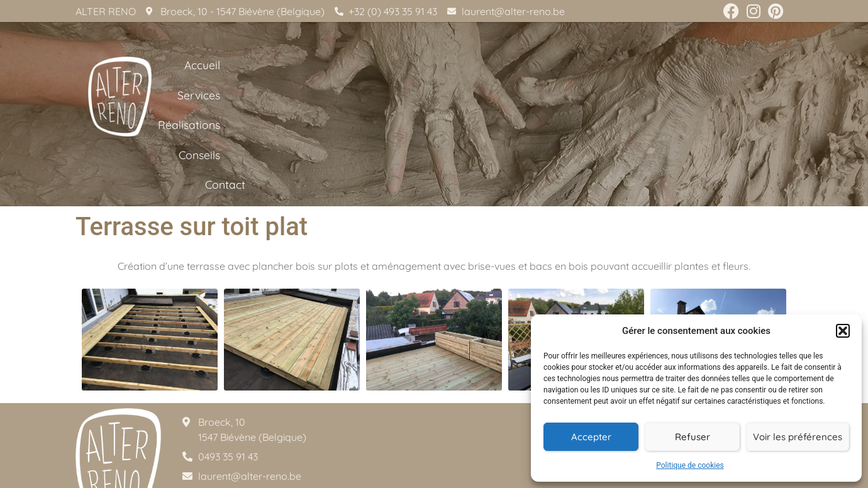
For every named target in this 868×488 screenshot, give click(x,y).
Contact (766, 98)
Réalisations (623, 98)
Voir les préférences (798, 437)
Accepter (591, 437)
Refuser (693, 437)
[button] (843, 331)
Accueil (481, 98)
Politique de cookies (690, 465)
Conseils (700, 98)
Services (545, 98)
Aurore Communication (518, 475)
